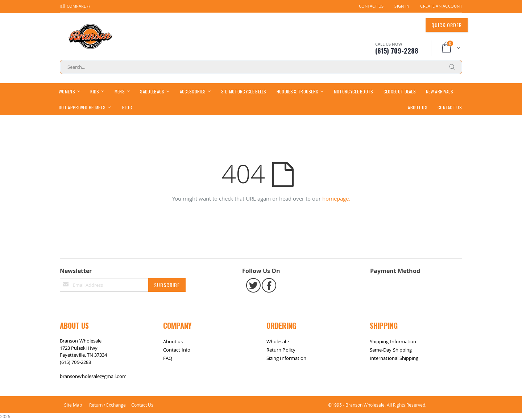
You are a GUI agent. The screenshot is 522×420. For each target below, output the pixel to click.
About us (173, 341)
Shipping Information (393, 341)
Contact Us (371, 6)
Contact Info (177, 350)
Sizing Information (286, 358)
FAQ (168, 358)
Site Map (73, 405)
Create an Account (441, 6)
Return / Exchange (107, 405)
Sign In (402, 6)
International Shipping (394, 358)
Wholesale (278, 341)
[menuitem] (127, 107)
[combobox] (261, 67)
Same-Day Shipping (391, 350)
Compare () (75, 6)
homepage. (336, 198)
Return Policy (281, 350)
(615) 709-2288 (75, 362)
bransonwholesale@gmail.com (93, 376)
